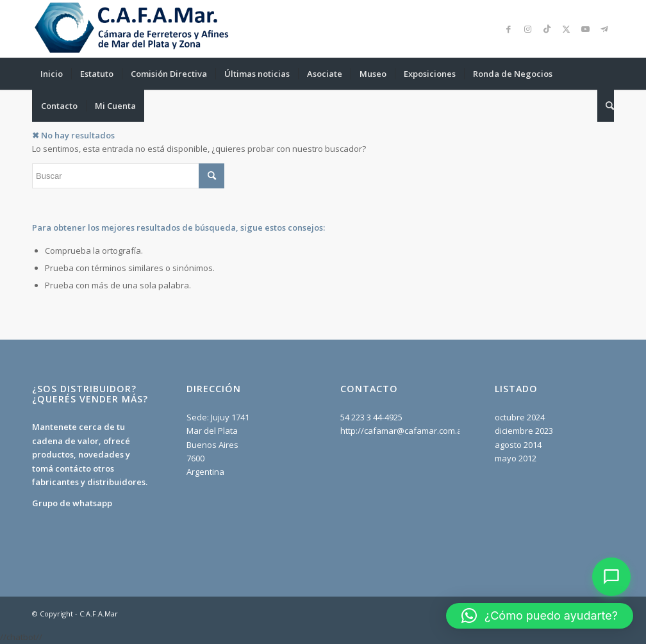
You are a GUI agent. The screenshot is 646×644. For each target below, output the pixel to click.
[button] (540, 616)
